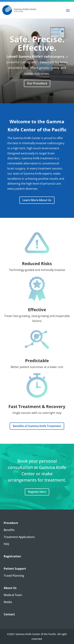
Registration (12, 556)
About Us (10, 588)
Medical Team (13, 595)
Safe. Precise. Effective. (37, 48)
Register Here (37, 492)
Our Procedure (37, 88)
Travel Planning (14, 576)
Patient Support (15, 569)
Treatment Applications (19, 537)
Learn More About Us (37, 200)
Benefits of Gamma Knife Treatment (37, 426)
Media (8, 602)
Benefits (9, 530)
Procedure (11, 523)
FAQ (6, 544)
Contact (9, 614)
